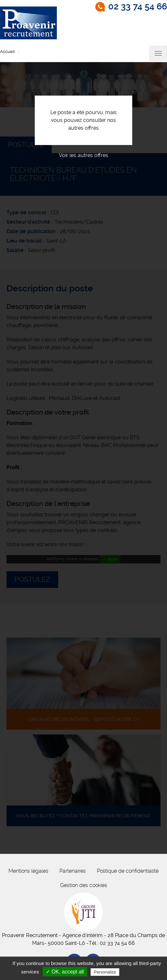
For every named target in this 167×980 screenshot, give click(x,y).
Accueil (7, 52)
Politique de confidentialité (128, 871)
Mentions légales (28, 871)
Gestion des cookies (84, 885)
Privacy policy (136, 972)
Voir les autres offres (83, 155)
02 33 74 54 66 (138, 7)
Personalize (105, 972)
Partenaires (73, 871)
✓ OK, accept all (65, 972)
